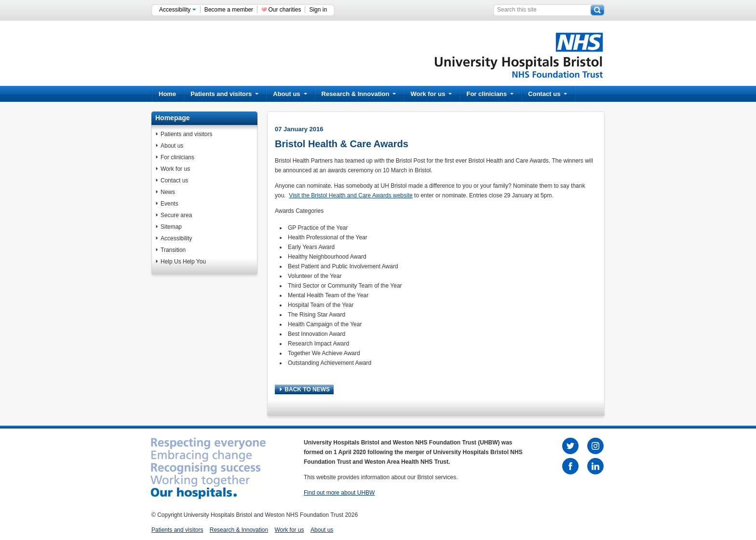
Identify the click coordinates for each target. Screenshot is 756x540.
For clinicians (490, 94)
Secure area (176, 215)
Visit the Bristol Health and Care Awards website (351, 195)
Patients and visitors (224, 94)
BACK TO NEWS (305, 389)
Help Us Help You (183, 262)
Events (169, 204)
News (168, 192)
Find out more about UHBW (339, 493)
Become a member (229, 10)
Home (167, 94)
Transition (173, 250)
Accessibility (178, 10)
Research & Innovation (359, 94)
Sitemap (171, 227)
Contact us (547, 94)
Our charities (284, 10)
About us (290, 94)
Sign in (318, 10)
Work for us (431, 94)
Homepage (173, 118)
